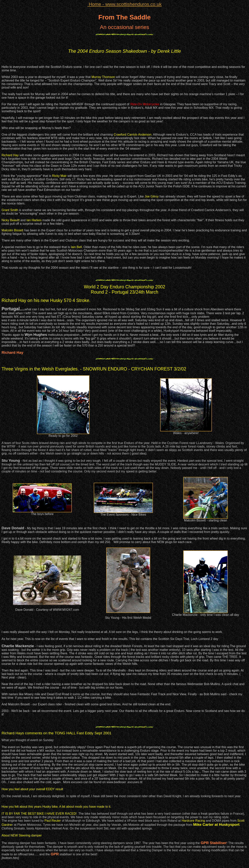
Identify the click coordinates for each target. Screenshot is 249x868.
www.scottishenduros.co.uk (124, 4)
